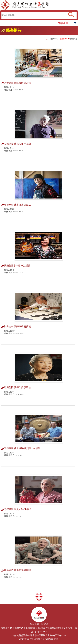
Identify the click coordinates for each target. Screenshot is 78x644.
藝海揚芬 (14, 30)
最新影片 (63, 39)
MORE (39, 594)
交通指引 (68, 628)
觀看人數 (74, 39)
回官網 (45, 624)
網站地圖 (34, 624)
